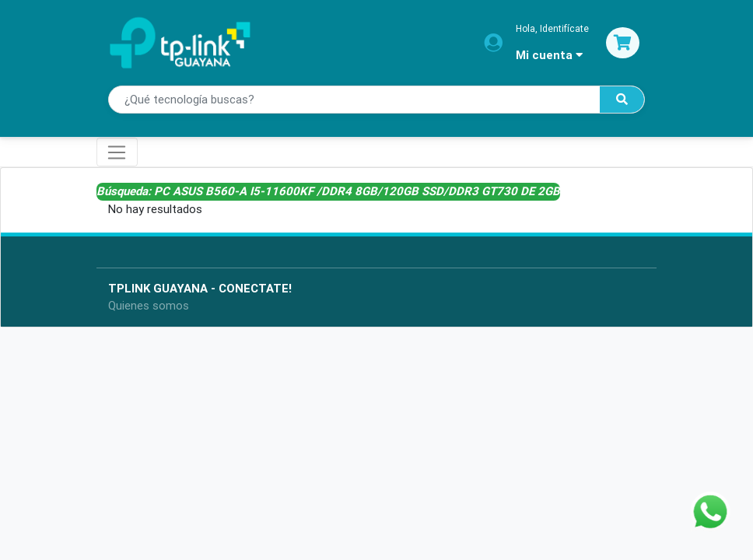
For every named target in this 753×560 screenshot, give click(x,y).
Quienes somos (149, 305)
